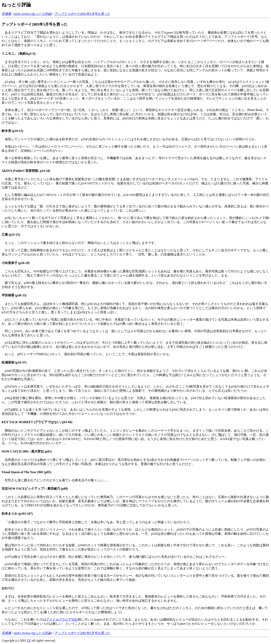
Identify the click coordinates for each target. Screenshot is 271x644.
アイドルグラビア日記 (62, 619)
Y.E (29, 641)
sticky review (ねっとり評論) (33, 14)
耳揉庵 (6, 14)
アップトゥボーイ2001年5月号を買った (82, 14)
